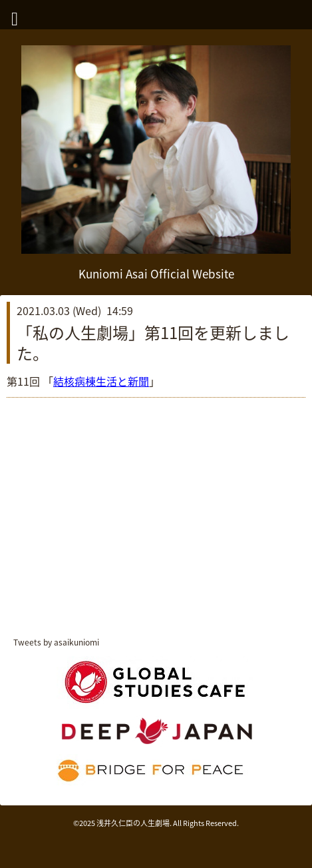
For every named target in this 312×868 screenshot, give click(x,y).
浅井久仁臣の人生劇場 (133, 823)
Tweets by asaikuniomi (56, 642)
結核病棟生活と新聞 (101, 381)
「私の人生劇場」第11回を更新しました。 (153, 343)
